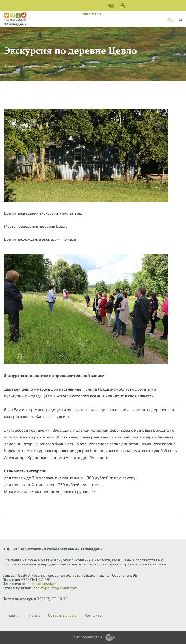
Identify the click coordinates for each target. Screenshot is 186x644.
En (181, 19)
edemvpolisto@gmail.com (55, 588)
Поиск (34, 615)
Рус (170, 19)
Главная (11, 66)
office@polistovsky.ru (40, 583)
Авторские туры (35, 66)
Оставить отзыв (62, 615)
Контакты (93, 615)
